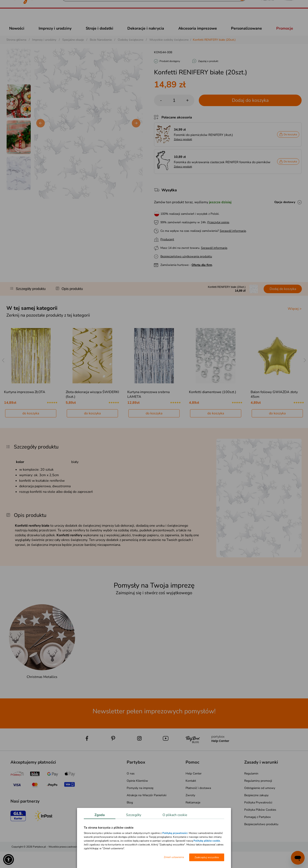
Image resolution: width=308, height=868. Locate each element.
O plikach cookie (175, 815)
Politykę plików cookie (207, 841)
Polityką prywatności (175, 833)
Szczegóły (134, 815)
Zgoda (100, 815)
